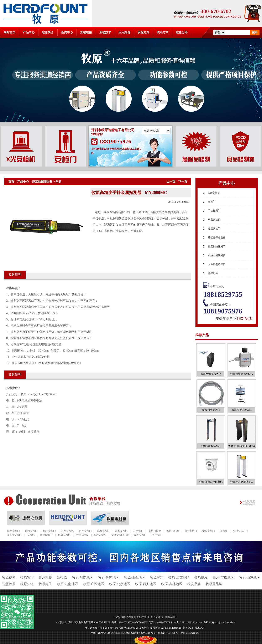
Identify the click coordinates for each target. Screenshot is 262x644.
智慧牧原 (9, 584)
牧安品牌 (194, 584)
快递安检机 (64, 535)
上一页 (171, 182)
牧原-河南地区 (82, 577)
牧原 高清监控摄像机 (211, 482)
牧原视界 (9, 577)
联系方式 (163, 32)
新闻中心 (67, 32)
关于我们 (138, 531)
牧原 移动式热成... (242, 410)
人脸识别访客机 (217, 264)
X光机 (224, 531)
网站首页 (10, 32)
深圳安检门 (49, 531)
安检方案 (143, 32)
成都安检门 (103, 531)
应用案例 (124, 32)
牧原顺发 (201, 577)
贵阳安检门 (209, 531)
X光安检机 (214, 193)
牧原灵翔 (157, 577)
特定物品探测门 (217, 246)
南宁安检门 (191, 531)
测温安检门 (214, 229)
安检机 (31, 535)
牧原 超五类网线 (211, 410)
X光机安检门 (14, 535)
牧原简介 (48, 32)
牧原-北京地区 (120, 584)
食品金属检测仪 (217, 255)
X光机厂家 (239, 531)
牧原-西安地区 (146, 584)
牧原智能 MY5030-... (242, 374)
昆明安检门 (140, 535)
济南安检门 (14, 531)
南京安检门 (31, 531)
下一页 (183, 182)
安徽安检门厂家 (120, 535)
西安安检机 (121, 531)
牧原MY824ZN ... (211, 446)
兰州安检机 (67, 531)
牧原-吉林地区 (172, 584)
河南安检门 (85, 531)
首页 (11, 182)
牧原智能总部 (152, 131)
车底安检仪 (214, 220)
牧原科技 (45, 577)
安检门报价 (155, 531)
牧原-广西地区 (93, 584)
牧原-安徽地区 (223, 577)
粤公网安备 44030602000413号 (102, 628)
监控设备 (213, 273)
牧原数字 (27, 577)
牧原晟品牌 (214, 584)
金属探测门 (46, 535)
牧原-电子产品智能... (242, 482)
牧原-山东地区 (249, 577)
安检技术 (105, 32)
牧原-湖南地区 (108, 577)
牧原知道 (27, 584)
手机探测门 (214, 211)
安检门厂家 (173, 531)
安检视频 (86, 32)
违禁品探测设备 (42, 182)
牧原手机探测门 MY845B (242, 446)
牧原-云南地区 (67, 584)
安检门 (212, 202)
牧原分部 (182, 32)
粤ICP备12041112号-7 (224, 623)
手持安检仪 (82, 535)
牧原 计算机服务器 (211, 374)
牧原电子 (45, 584)
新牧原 (62, 577)
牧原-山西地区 (135, 577)
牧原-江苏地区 (179, 577)
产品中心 (29, 32)
